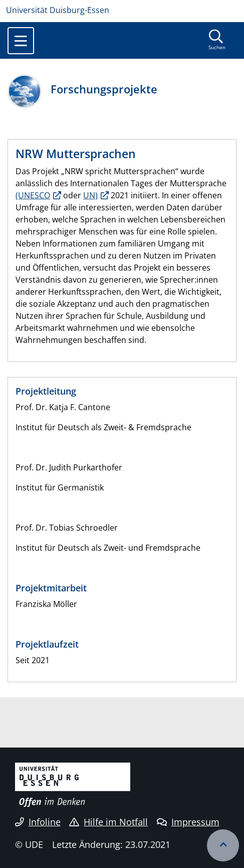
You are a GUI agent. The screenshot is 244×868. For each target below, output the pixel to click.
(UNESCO (33, 195)
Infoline (38, 822)
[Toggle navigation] (21, 41)
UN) (90, 195)
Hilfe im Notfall (108, 822)
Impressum (188, 822)
